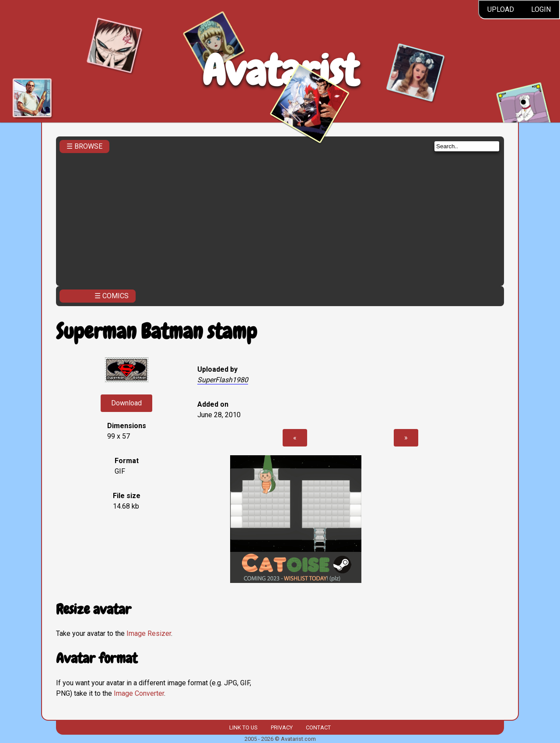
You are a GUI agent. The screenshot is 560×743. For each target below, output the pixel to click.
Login (541, 9)
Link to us (243, 727)
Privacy (282, 727)
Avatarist (280, 71)
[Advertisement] (280, 217)
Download (126, 403)
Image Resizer (149, 633)
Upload (501, 9)
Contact (318, 727)
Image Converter (139, 693)
